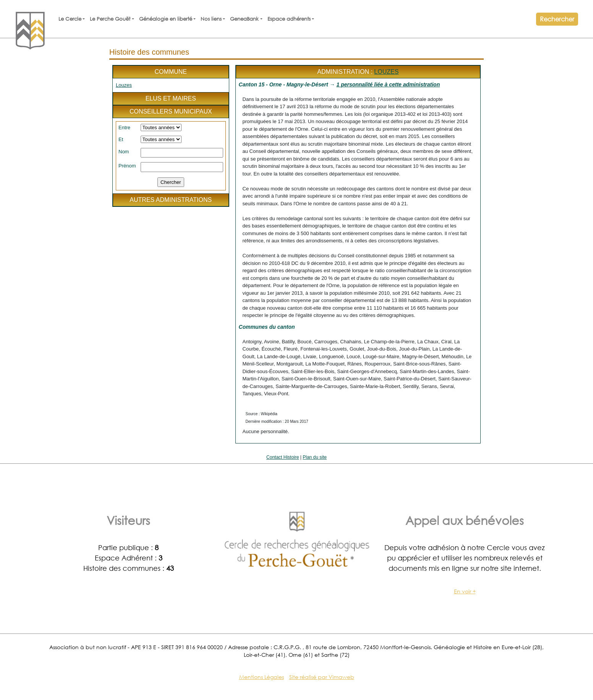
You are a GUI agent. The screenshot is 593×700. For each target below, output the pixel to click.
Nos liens (211, 19)
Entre (124, 127)
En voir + (465, 591)
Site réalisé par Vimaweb (322, 677)
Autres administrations (171, 200)
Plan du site (315, 457)
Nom (124, 152)
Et (121, 139)
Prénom (127, 166)
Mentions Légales (262, 677)
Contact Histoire (283, 457)
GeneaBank (244, 19)
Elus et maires (171, 98)
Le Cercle (70, 19)
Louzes (124, 85)
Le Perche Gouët (110, 19)
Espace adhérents (289, 19)
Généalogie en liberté (166, 19)
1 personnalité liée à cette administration (388, 84)
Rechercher (557, 19)
